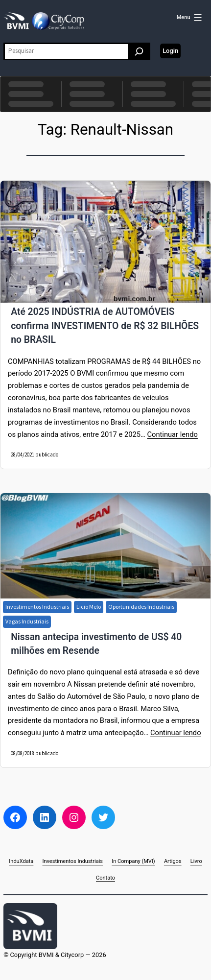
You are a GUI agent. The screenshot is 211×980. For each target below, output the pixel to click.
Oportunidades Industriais (141, 607)
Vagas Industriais (27, 621)
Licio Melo (89, 607)
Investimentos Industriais (37, 607)
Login (170, 51)
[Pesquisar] (139, 51)
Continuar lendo (172, 434)
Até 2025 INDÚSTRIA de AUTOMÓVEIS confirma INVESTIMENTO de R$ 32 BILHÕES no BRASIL (105, 326)
